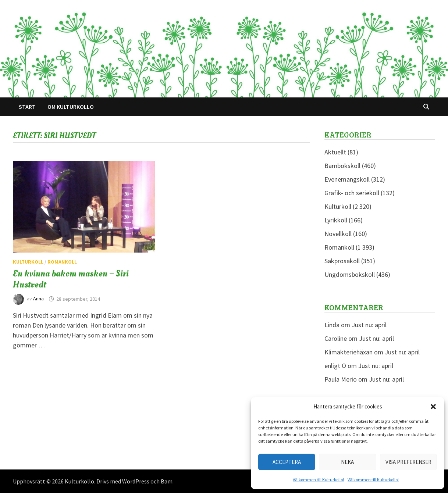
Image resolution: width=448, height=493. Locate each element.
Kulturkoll (28, 262)
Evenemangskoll (347, 179)
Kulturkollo (79, 481)
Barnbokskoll (342, 166)
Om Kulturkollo (71, 107)
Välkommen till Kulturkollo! (318, 480)
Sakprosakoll (342, 261)
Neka (347, 462)
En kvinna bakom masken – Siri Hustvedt (71, 279)
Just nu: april (369, 325)
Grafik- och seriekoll (352, 193)
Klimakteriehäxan (349, 352)
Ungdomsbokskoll (350, 274)
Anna (38, 299)
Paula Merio (341, 379)
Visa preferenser (408, 462)
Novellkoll (338, 234)
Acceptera (287, 462)
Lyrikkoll (336, 220)
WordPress (136, 481)
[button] (433, 407)
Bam (167, 481)
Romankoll (62, 262)
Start (27, 107)
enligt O (335, 366)
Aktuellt (335, 152)
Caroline (336, 338)
